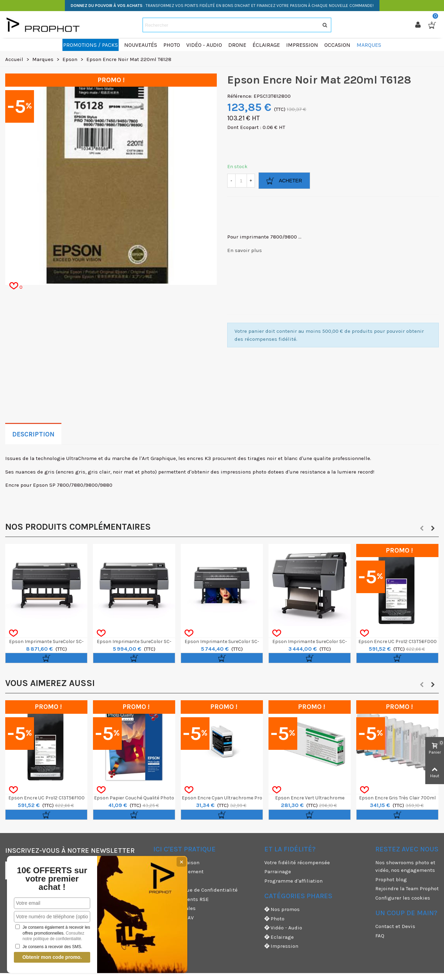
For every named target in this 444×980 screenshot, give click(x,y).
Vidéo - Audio (283, 928)
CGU (158, 881)
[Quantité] (241, 181)
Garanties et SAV (173, 918)
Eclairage (279, 937)
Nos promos (282, 909)
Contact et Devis (395, 926)
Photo (274, 919)
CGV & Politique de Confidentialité (195, 890)
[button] (422, 528)
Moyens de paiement (178, 871)
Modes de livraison (176, 862)
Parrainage (278, 871)
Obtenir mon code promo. (52, 957)
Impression (281, 946)
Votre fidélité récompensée (297, 862)
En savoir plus (245, 250)
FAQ (380, 936)
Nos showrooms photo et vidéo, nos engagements (405, 866)
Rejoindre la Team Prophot (407, 888)
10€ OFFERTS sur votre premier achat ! (52, 879)
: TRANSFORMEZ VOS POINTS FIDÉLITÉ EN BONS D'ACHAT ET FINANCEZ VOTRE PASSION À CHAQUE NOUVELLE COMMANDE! (222, 6)
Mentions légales (174, 908)
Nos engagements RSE (181, 899)
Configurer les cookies (403, 898)
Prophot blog (391, 879)
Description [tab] (33, 434)
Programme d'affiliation (293, 881)
